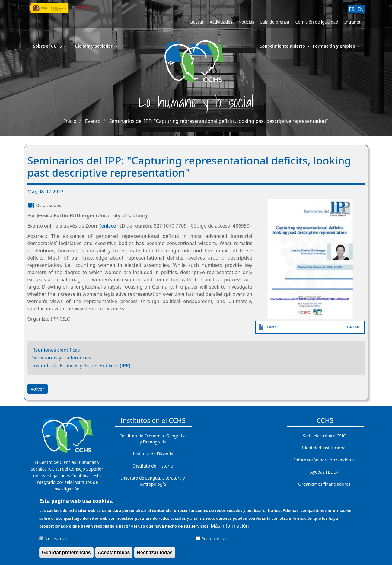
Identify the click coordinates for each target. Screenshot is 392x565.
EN (360, 9)
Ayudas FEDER (324, 472)
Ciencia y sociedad (96, 46)
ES (352, 9)
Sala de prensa (275, 22)
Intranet (352, 22)
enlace (109, 226)
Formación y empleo (334, 46)
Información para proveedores (324, 460)
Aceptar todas (114, 553)
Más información (230, 527)
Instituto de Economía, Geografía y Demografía (153, 439)
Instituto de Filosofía (153, 454)
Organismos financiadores (324, 484)
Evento (93, 121)
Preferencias (214, 539)
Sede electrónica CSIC (324, 436)
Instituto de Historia (153, 466)
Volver (38, 389)
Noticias (246, 22)
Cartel (272, 327)
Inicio (70, 121)
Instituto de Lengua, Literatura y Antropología (153, 481)
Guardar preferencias (66, 553)
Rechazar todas (155, 553)
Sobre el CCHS (50, 46)
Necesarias (56, 539)
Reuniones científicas (56, 350)
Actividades (221, 22)
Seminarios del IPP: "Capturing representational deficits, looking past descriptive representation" (219, 121)
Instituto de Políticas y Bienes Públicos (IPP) (81, 365)
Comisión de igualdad (317, 22)
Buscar (197, 22)
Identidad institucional (324, 448)
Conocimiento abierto (282, 46)
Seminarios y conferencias (62, 358)
